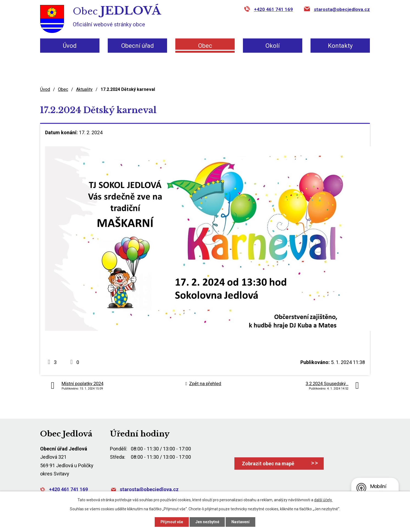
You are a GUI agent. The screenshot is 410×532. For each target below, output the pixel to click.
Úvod (70, 46)
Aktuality (84, 89)
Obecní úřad (138, 46)
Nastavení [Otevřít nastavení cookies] (241, 522)
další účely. (323, 500)
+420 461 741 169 (273, 9)
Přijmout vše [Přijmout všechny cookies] (172, 522)
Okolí (273, 46)
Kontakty (340, 46)
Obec (205, 46)
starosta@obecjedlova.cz (342, 9)
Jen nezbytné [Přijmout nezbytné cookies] (207, 522)
